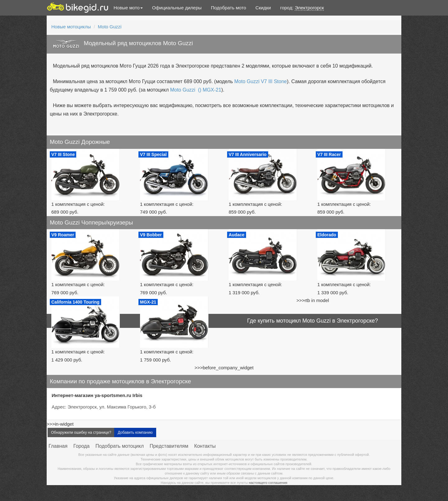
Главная (58, 446)
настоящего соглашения (268, 483)
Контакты (205, 446)
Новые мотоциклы (71, 27)
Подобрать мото (229, 8)
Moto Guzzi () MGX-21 (196, 90)
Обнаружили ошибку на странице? (81, 432)
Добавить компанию (135, 432)
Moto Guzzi (110, 27)
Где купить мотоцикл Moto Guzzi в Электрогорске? (313, 321)
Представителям (169, 446)
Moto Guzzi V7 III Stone (261, 81)
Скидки (263, 8)
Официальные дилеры (177, 8)
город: (302, 8)
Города (82, 446)
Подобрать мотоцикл (120, 446)
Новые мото (128, 8)
